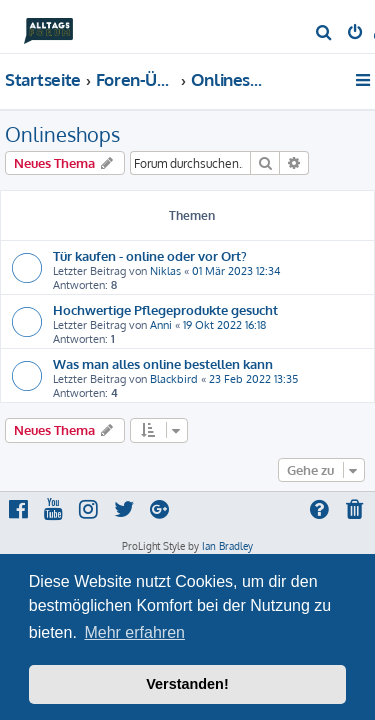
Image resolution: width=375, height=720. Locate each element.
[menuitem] (324, 34)
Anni (161, 325)
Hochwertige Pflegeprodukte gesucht (165, 309)
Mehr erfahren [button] (134, 632)
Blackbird (174, 379)
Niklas (165, 271)
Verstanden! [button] (187, 684)
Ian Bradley (227, 546)
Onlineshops (62, 134)
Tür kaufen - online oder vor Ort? (150, 255)
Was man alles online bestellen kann (163, 363)
